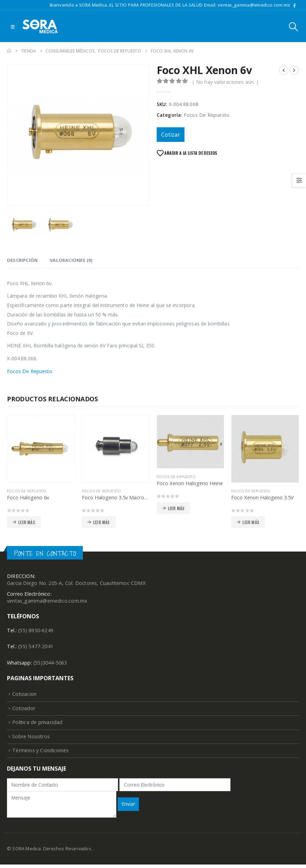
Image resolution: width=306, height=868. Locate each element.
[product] (41, 449)
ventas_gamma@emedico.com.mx (47, 601)
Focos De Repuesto (207, 115)
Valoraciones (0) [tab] (71, 260)
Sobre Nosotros (31, 739)
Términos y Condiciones (40, 753)
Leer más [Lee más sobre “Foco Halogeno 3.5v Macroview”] (101, 522)
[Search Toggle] (294, 27)
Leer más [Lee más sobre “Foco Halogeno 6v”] (27, 522)
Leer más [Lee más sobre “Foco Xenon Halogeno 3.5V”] (251, 522)
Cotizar (171, 135)
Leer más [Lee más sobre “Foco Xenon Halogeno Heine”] (176, 508)
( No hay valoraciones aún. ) (225, 82)
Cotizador (24, 710)
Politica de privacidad (37, 725)
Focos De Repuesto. (30, 371)
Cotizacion (25, 696)
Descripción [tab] (22, 260)
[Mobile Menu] (13, 26)
